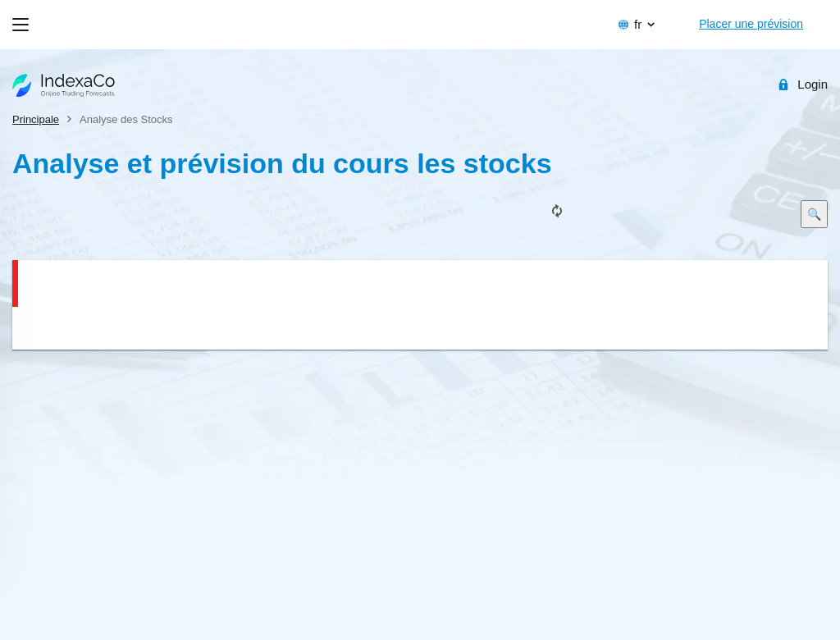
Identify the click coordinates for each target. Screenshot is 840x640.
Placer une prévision (751, 24)
